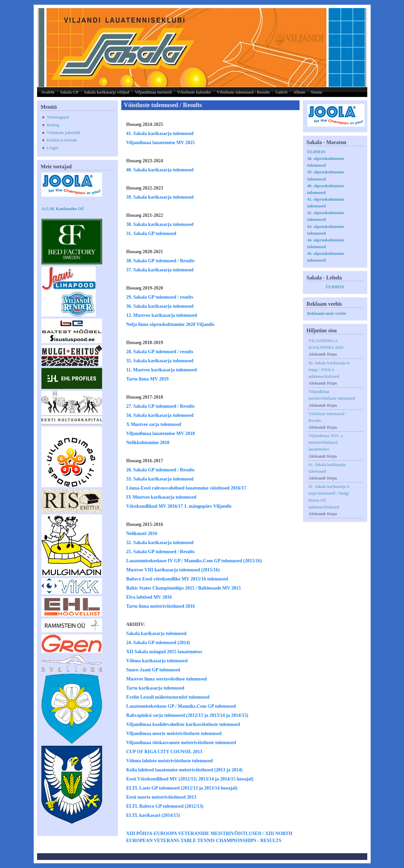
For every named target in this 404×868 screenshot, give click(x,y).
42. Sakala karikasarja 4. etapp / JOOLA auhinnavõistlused (329, 370)
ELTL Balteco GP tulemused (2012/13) (165, 806)
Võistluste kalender (194, 92)
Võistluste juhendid (63, 133)
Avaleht (48, 92)
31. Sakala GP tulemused (151, 233)
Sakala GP (69, 92)
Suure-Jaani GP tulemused (153, 670)
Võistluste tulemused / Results (243, 92)
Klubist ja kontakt (62, 140)
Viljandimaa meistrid (153, 92)
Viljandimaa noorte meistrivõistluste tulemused (174, 733)
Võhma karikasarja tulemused (157, 661)
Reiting (53, 125)
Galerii (281, 92)
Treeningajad (58, 117)
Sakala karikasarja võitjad (106, 92)
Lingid (53, 148)
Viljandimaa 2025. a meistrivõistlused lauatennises (326, 442)
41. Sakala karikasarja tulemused (160, 133)
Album (299, 92)
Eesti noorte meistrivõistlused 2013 (161, 797)
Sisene (317, 92)
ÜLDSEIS (316, 152)
